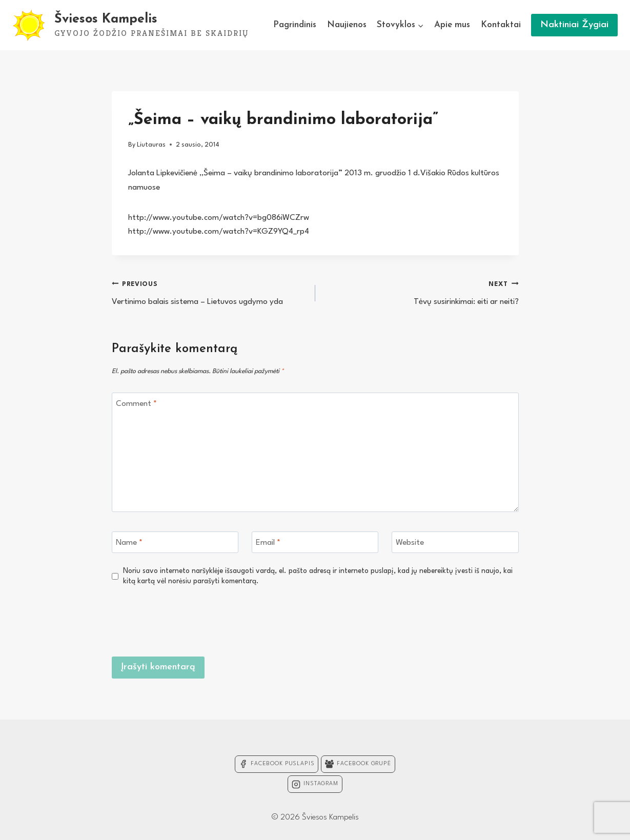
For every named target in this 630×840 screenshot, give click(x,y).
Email (268, 543)
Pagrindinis (295, 25)
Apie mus (452, 25)
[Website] (455, 542)
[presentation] (441, 620)
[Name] (175, 542)
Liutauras (151, 145)
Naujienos (347, 25)
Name (129, 543)
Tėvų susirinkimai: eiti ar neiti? (421, 292)
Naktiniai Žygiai (574, 25)
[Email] (315, 542)
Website (410, 543)
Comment (136, 404)
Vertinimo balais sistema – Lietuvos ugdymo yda (209, 292)
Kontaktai (501, 25)
